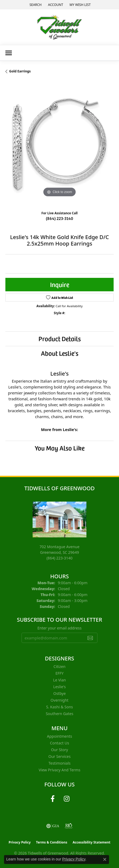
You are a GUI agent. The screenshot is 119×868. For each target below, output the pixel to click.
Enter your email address (59, 628)
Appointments (59, 736)
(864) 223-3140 (59, 218)
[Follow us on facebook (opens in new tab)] (52, 799)
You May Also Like (60, 448)
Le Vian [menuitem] (59, 680)
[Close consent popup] (105, 859)
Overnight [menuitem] (59, 700)
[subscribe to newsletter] (90, 638)
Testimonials (59, 763)
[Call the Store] (60, 558)
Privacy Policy (20, 842)
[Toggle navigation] (9, 53)
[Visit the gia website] (53, 826)
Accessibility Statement (92, 842)
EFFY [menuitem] (59, 673)
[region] (59, 144)
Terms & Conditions (52, 842)
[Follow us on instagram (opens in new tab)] (66, 799)
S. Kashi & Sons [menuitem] (59, 707)
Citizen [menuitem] (59, 666)
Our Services (59, 756)
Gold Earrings (20, 71)
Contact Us (59, 743)
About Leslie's (60, 353)
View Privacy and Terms (60, 770)
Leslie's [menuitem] (59, 687)
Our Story (59, 750)
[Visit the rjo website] (69, 826)
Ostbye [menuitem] (59, 693)
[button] (35, 5)
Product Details (60, 339)
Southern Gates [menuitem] (59, 714)
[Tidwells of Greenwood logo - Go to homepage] (60, 27)
